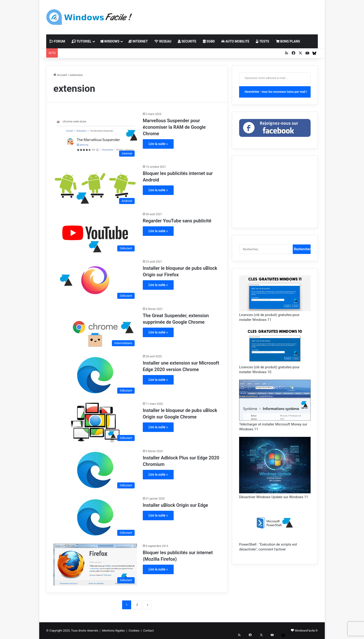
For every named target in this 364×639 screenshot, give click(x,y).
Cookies (134, 631)
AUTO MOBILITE (235, 41)
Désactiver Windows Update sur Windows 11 (274, 497)
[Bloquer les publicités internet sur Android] (95, 185)
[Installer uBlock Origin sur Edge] (95, 517)
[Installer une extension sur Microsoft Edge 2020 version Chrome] (95, 375)
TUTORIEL (81, 41)
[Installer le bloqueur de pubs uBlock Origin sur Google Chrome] (95, 422)
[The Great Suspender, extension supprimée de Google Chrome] (95, 328)
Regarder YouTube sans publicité (177, 221)
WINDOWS (110, 41)
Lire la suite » (158, 144)
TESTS (262, 41)
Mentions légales (113, 631)
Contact (148, 631)
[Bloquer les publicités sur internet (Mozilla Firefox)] (95, 565)
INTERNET (138, 41)
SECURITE (187, 41)
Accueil (60, 75)
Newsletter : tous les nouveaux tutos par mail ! (276, 92)
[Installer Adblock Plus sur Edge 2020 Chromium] (95, 470)
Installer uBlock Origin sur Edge (175, 505)
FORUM (57, 41)
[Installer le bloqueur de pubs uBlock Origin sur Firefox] (95, 280)
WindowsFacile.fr (306, 631)
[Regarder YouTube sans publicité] (95, 233)
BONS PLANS (288, 41)
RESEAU (163, 41)
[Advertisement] (228, 15)
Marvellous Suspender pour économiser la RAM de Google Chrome (174, 127)
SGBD (209, 41)
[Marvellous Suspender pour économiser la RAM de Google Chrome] (95, 135)
